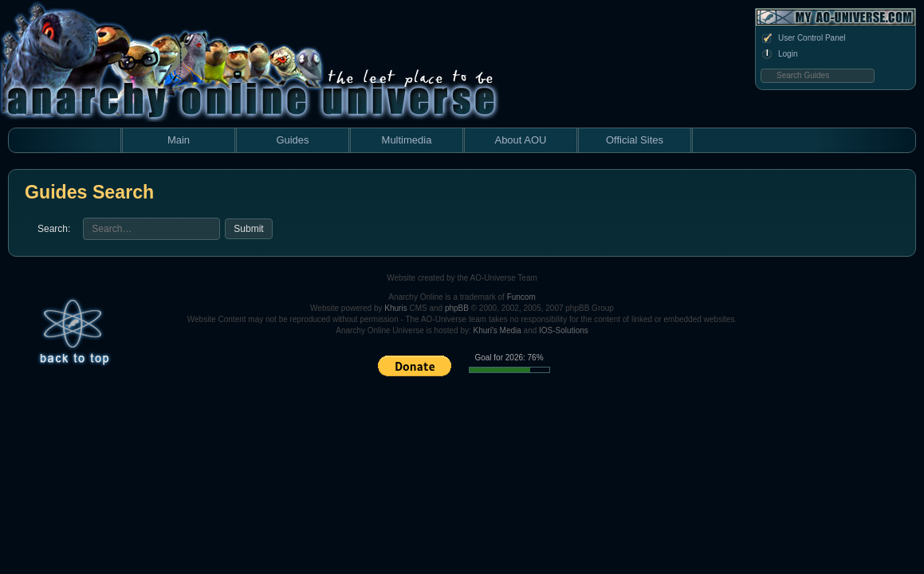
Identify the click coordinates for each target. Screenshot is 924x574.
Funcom (521, 297)
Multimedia (407, 140)
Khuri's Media (497, 330)
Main (179, 140)
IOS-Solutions (564, 330)
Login (779, 54)
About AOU (520, 140)
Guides (292, 140)
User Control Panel (803, 38)
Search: (54, 229)
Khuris (395, 308)
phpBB (457, 308)
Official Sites (635, 140)
